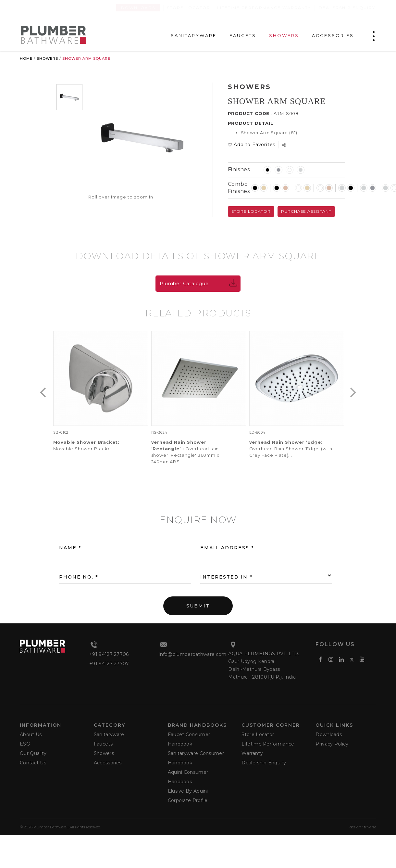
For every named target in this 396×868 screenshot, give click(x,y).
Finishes (239, 169)
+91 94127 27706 (109, 654)
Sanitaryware (109, 734)
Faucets (103, 744)
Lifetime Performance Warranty (264, 8)
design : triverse (363, 827)
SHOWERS (284, 36)
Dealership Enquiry (347, 8)
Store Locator (189, 8)
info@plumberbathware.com (192, 654)
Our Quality (33, 753)
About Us (31, 734)
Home (26, 58)
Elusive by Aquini (188, 791)
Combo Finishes (239, 188)
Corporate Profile (188, 800)
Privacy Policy (332, 744)
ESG (25, 744)
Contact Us (33, 763)
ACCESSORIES (333, 36)
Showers (47, 58)
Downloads (138, 8)
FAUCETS (243, 36)
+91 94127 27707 (109, 664)
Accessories (108, 763)
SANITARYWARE (194, 36)
